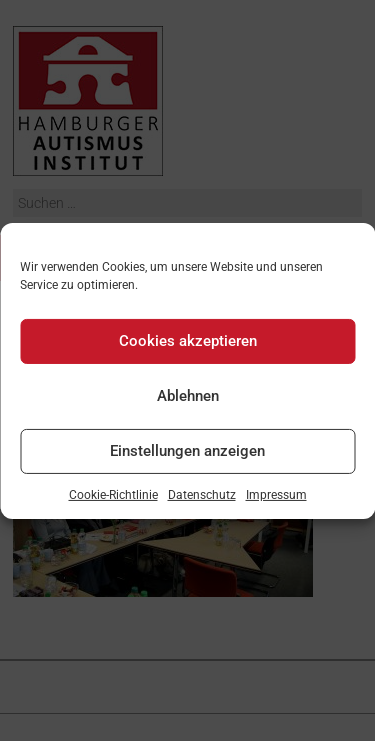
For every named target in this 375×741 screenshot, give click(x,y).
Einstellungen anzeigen (187, 451)
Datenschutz (202, 494)
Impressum (276, 494)
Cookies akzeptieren (188, 341)
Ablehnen (188, 396)
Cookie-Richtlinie (113, 494)
